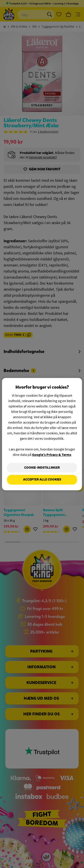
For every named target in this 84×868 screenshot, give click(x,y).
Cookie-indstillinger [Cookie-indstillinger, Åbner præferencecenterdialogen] (42, 468)
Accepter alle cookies (42, 480)
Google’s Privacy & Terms (52, 455)
